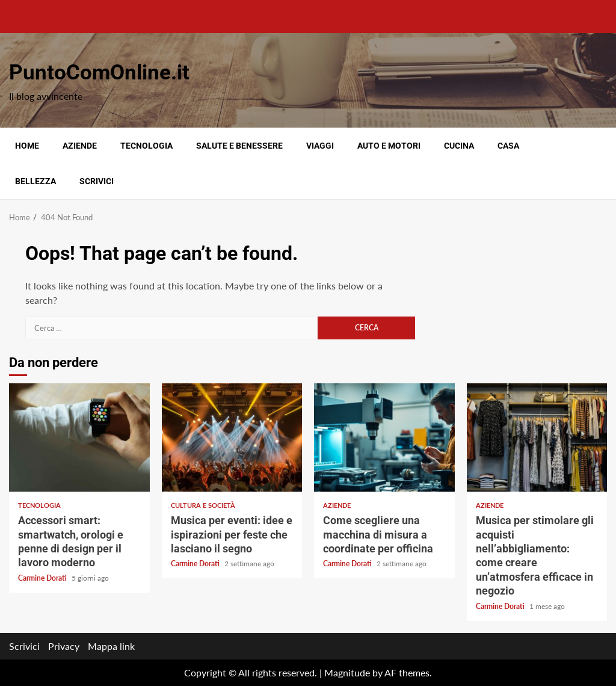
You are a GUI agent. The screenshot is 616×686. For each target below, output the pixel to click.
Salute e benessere (239, 146)
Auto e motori (389, 146)
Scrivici (97, 181)
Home (27, 146)
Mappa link (111, 646)
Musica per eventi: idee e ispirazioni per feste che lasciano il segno (232, 437)
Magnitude (347, 672)
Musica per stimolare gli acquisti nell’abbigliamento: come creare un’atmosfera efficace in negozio (537, 437)
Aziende (80, 146)
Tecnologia (146, 146)
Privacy (64, 646)
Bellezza (35, 181)
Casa (508, 146)
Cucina (459, 146)
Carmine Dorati (43, 578)
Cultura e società (203, 505)
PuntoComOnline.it (99, 73)
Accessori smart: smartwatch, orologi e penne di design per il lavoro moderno (79, 437)
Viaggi (320, 146)
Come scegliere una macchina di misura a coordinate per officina (384, 437)
